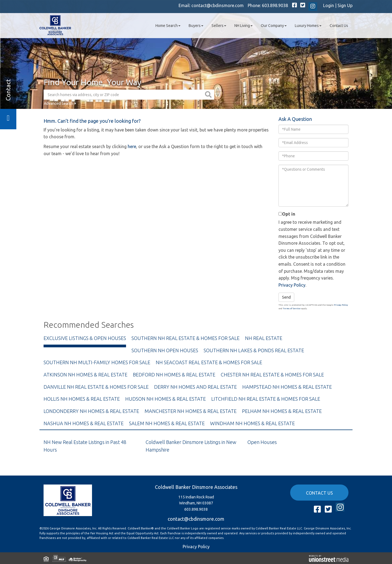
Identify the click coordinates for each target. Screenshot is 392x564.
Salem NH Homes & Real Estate (167, 423)
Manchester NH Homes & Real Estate (191, 411)
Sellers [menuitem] (219, 26)
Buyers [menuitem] (196, 26)
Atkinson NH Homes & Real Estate (85, 375)
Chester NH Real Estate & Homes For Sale (272, 375)
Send (286, 297)
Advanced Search (59, 103)
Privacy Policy (292, 285)
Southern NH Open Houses (165, 350)
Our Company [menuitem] (274, 26)
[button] (209, 95)
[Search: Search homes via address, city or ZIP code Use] (124, 95)
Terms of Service (292, 309)
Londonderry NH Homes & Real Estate (91, 411)
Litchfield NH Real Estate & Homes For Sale (266, 399)
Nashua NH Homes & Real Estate (84, 423)
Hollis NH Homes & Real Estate (82, 399)
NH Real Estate (264, 338)
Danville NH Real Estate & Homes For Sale (96, 387)
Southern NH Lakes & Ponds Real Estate (254, 350)
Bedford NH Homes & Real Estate (174, 375)
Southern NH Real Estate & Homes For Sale (186, 338)
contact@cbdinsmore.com (218, 5)
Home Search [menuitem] (168, 26)
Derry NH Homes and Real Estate (195, 387)
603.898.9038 (275, 5)
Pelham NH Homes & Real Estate (282, 411)
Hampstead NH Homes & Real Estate (287, 387)
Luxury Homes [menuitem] (308, 26)
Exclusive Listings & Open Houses (85, 338)
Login (329, 5)
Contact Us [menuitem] (339, 26)
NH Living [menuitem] (244, 26)
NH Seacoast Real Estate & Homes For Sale (209, 362)
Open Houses (262, 442)
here (132, 146)
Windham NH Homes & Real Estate (252, 423)
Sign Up (345, 5)
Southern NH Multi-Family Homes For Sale (97, 362)
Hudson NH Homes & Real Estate (166, 399)
